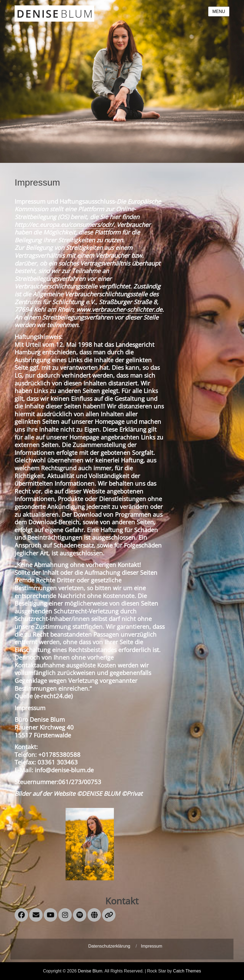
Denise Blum (90, 971)
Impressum (152, 946)
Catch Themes (187, 971)
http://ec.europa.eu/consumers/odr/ (64, 224)
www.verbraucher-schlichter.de (119, 309)
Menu (219, 11)
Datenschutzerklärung (109, 946)
